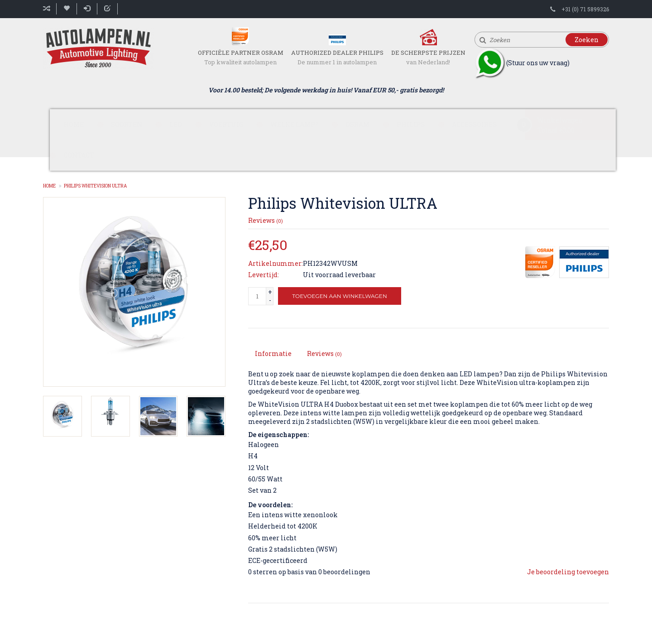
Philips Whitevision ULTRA (95, 186)
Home (74, 124)
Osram (357, 124)
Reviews (266, 220)
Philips (411, 124)
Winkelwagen (560, 120)
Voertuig (226, 124)
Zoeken (587, 40)
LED (176, 124)
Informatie (273, 353)
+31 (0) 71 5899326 (585, 9)
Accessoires (474, 124)
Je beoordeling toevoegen (568, 572)
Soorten (127, 124)
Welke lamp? (294, 124)
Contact (79, 155)
